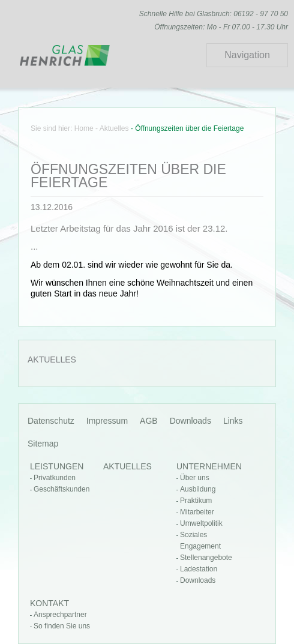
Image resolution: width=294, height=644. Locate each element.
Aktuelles (114, 128)
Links (233, 421)
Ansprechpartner (60, 615)
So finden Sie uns (62, 626)
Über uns (195, 478)
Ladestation (199, 569)
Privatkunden (55, 478)
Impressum (107, 421)
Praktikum (196, 501)
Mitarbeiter (197, 512)
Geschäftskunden (61, 489)
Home (84, 128)
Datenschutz (51, 421)
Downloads (190, 421)
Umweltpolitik (201, 523)
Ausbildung (198, 489)
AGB (149, 421)
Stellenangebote (206, 558)
